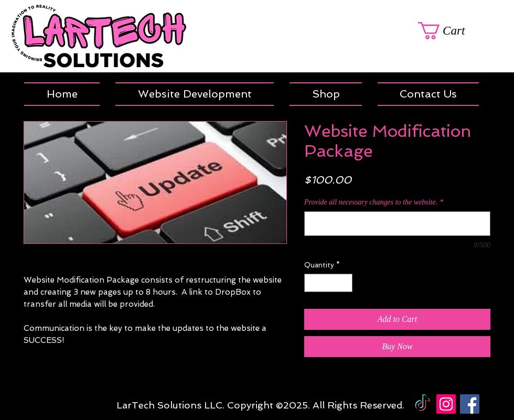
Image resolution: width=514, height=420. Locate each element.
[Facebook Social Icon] (470, 404)
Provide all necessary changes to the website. (374, 202)
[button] (326, 94)
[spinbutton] (329, 283)
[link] (454, 31)
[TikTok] (422, 404)
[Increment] (345, 283)
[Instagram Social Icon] (446, 404)
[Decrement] (312, 283)
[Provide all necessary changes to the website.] (397, 224)
